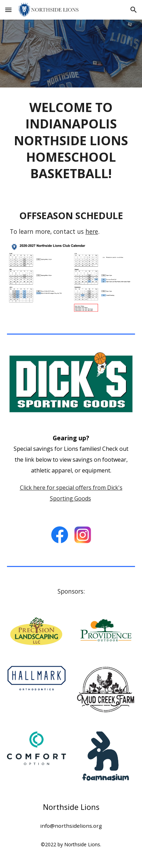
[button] (8, 10)
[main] (71, 140)
